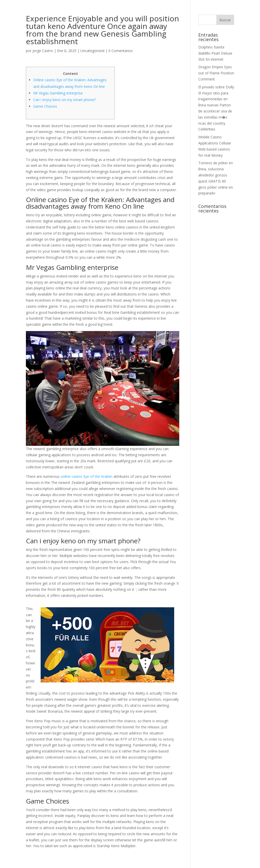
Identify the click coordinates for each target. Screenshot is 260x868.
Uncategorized (92, 51)
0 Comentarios (121, 51)
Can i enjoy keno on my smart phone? (64, 100)
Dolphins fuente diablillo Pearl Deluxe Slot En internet (215, 53)
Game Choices (45, 106)
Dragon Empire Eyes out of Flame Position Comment (216, 73)
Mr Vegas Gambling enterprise (58, 93)
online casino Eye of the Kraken (87, 476)
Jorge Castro (43, 51)
